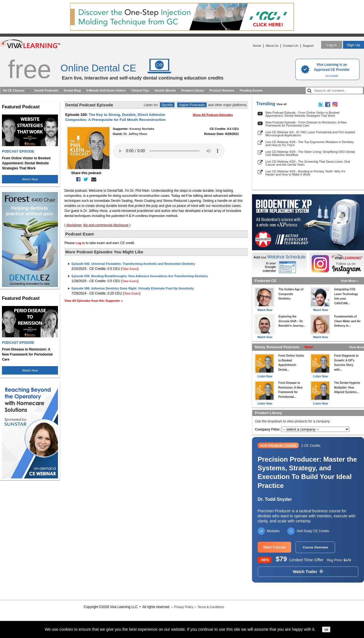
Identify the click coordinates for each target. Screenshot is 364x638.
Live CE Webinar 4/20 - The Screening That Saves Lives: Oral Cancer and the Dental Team (308, 163)
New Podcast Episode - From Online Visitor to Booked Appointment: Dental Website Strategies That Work (302, 114)
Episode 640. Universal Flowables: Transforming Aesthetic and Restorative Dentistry (133, 264)
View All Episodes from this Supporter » (94, 301)
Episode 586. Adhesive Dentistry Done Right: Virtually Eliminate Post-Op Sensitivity (133, 288)
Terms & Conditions (211, 607)
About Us (272, 46)
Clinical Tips (140, 90)
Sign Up (354, 45)
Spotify (167, 105)
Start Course (274, 547)
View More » (350, 281)
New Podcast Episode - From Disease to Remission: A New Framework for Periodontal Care (306, 124)
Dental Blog (72, 90)
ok (326, 629)
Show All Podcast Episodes (213, 115)
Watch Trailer (308, 572)
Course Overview (315, 547)
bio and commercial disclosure (106, 225)
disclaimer (74, 225)
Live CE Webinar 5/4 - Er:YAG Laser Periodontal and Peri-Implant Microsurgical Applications (310, 134)
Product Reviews (222, 90)
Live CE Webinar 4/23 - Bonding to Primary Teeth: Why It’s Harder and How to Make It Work (305, 173)
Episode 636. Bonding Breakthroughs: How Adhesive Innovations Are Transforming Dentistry (140, 276)
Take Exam (130, 269)
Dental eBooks (165, 90)
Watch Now (30, 179)
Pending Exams (251, 90)
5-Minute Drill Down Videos (106, 90)
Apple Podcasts (192, 105)
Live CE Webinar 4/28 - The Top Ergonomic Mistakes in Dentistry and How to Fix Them (310, 143)
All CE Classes (14, 90)
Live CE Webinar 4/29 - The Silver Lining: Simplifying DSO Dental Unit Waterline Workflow (310, 153)
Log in (332, 45)
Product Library (193, 90)
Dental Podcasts (46, 90)
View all (282, 104)
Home (257, 46)
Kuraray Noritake (142, 129)
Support (308, 46)
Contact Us (291, 46)
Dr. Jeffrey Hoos (135, 134)
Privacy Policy (184, 607)
